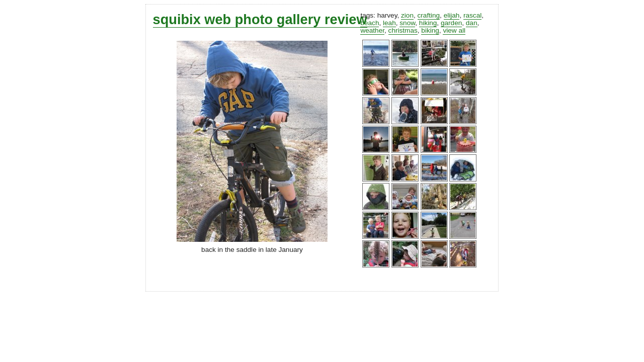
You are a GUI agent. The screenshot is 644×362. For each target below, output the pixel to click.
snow (407, 23)
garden (451, 23)
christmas (403, 30)
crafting (429, 15)
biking (430, 30)
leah (389, 23)
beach (370, 23)
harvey (387, 15)
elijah (452, 15)
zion (407, 15)
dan (472, 23)
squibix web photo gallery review (260, 19)
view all (454, 30)
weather (372, 30)
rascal (472, 15)
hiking (428, 23)
